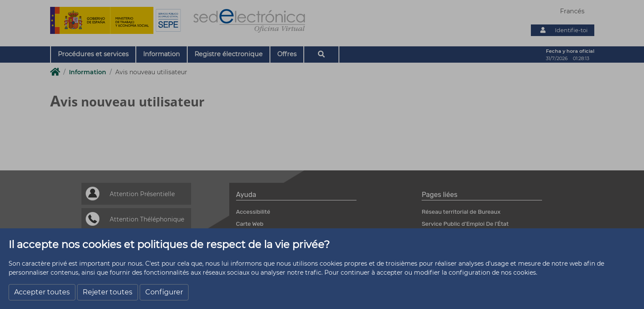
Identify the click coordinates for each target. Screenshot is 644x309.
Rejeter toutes (108, 292)
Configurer (164, 292)
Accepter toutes (42, 292)
